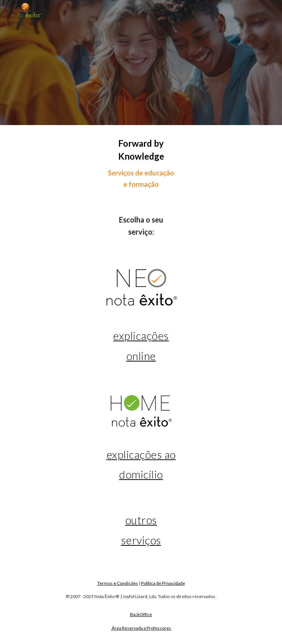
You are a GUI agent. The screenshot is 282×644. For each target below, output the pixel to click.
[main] (141, 163)
